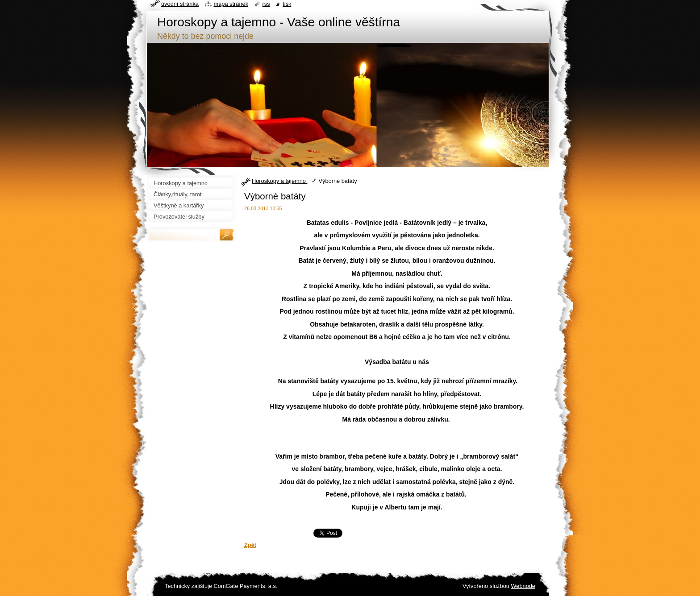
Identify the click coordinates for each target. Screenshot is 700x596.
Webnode (523, 586)
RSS (266, 4)
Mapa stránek (231, 4)
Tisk (287, 4)
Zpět (250, 545)
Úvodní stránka (180, 4)
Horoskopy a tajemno (279, 181)
